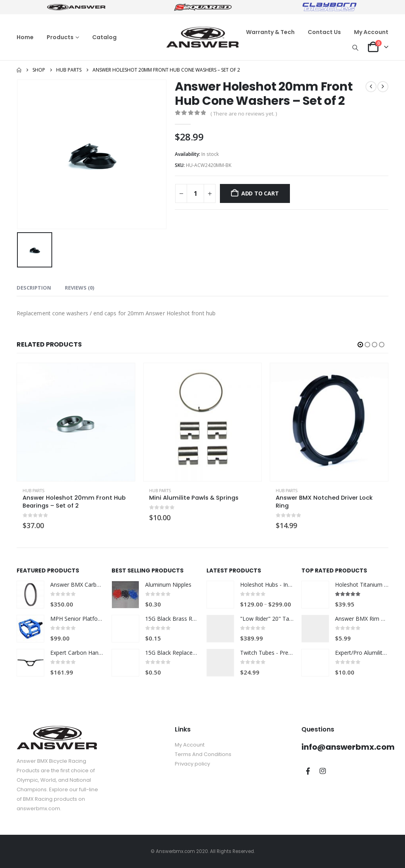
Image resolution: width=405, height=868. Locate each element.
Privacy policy (192, 764)
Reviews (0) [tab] (79, 288)
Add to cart (260, 193)
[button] (356, 47)
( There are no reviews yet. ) (244, 114)
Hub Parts (33, 491)
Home (25, 37)
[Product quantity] (195, 193)
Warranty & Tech (270, 32)
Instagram (323, 771)
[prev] (371, 87)
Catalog (104, 37)
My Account (371, 32)
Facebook (308, 771)
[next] (383, 87)
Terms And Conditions (203, 754)
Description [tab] (34, 288)
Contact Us (324, 32)
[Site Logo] (202, 37)
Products (60, 37)
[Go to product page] (76, 422)
